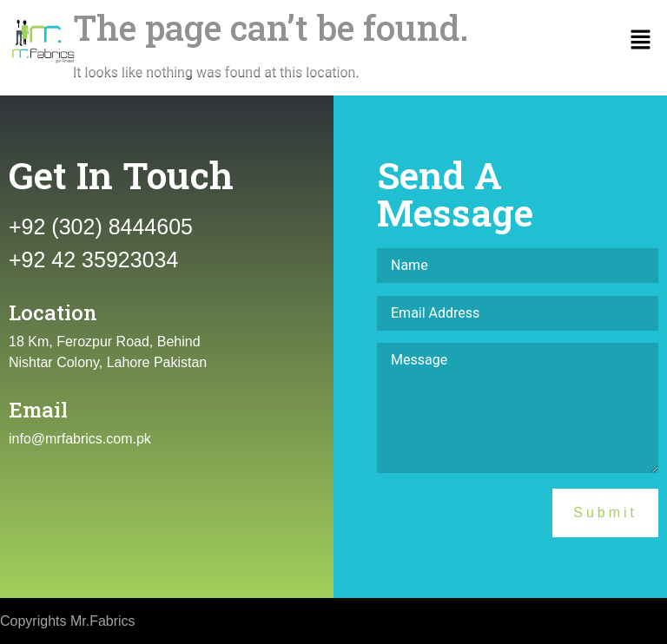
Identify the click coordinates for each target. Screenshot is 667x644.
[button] (641, 42)
